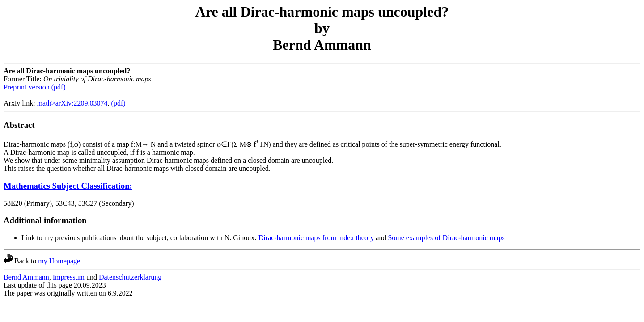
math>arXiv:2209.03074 (72, 103)
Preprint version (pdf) (35, 87)
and (381, 238)
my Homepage (59, 261)
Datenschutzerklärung (130, 277)
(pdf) (119, 103)
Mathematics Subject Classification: (68, 186)
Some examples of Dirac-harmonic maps (446, 238)
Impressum (69, 277)
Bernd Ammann (26, 277)
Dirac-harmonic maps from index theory (316, 238)
